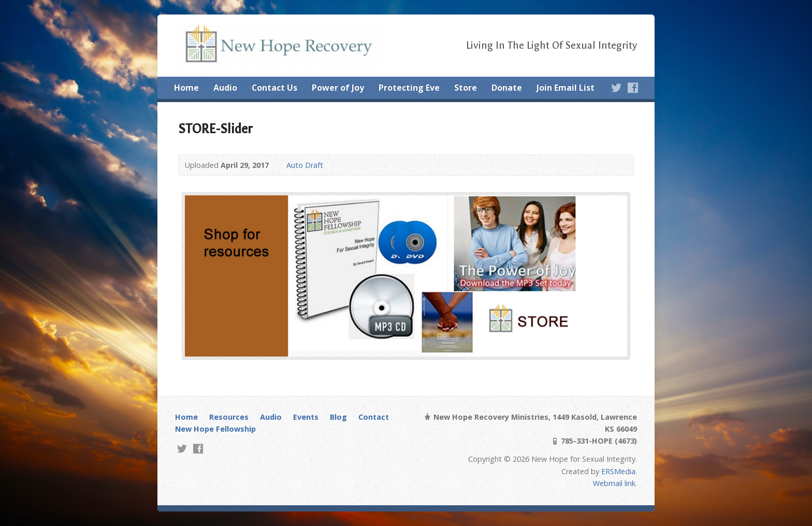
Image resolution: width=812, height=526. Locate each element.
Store (466, 88)
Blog (338, 417)
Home (186, 88)
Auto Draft (305, 165)
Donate (507, 88)
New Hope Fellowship (215, 429)
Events (306, 417)
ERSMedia (618, 471)
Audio (225, 88)
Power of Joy (338, 88)
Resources (229, 417)
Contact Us (274, 88)
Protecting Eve (409, 88)
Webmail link (614, 483)
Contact (374, 417)
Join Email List (565, 88)
